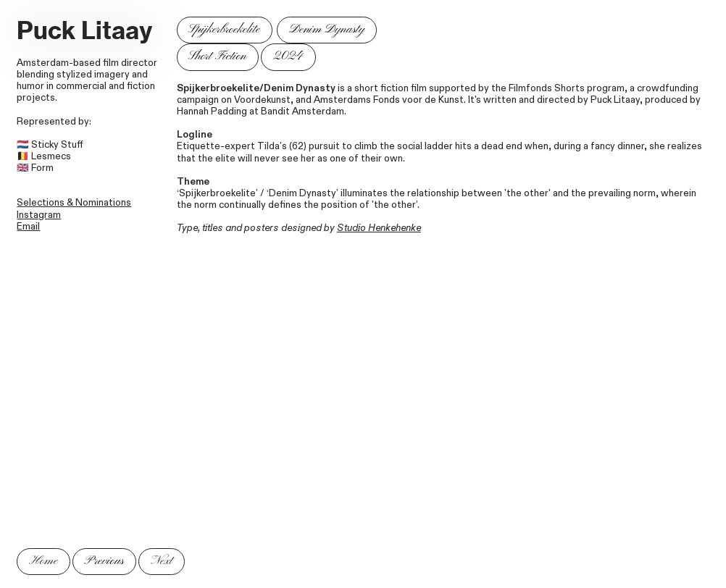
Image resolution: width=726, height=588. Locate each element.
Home (43, 561)
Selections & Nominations (74, 203)
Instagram (39, 215)
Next (162, 561)
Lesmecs (51, 156)
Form (42, 168)
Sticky (45, 145)
